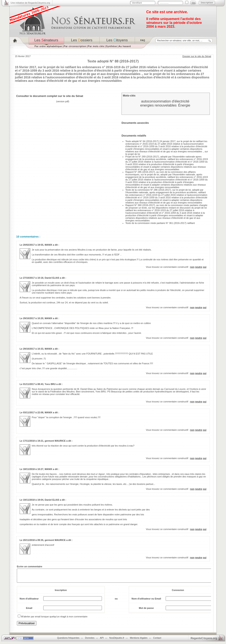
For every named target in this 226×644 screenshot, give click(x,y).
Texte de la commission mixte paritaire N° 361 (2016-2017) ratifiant (160, 223)
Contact (157, 640)
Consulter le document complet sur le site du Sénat (50, 96)
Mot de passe (146, 611)
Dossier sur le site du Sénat (197, 56)
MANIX (48, 245)
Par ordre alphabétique (48, 46)
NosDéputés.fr (117, 640)
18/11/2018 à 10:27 (33, 469)
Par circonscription (75, 46)
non (192, 267)
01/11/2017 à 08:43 (33, 384)
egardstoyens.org (204, 641)
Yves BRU (50, 384)
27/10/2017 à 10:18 (33, 278)
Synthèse (112, 46)
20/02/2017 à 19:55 (33, 245)
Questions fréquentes (68, 640)
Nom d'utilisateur (29, 601)
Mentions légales (139, 640)
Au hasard (125, 46)
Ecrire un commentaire (30, 566)
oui (205, 267)
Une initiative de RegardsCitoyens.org (30, 3)
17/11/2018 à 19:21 (33, 441)
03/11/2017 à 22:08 (33, 412)
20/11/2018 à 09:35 (33, 540)
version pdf (63, 101)
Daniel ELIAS (52, 278)
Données (90, 640)
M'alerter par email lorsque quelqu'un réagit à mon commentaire (54, 619)
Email (29, 611)
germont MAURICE (55, 441)
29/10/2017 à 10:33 (33, 349)
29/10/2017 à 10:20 (33, 318)
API (102, 640)
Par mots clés (96, 46)
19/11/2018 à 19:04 (33, 500)
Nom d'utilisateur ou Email (146, 601)
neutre (199, 267)
